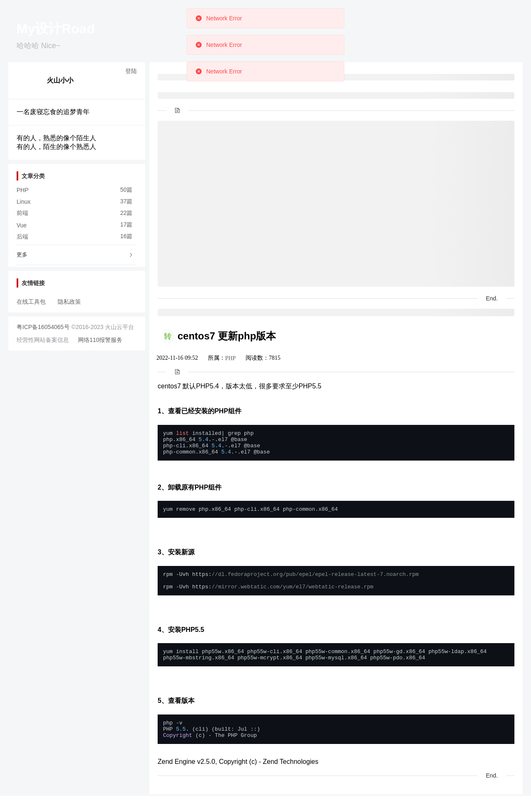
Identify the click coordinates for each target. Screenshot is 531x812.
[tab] (77, 255)
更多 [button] (75, 255)
